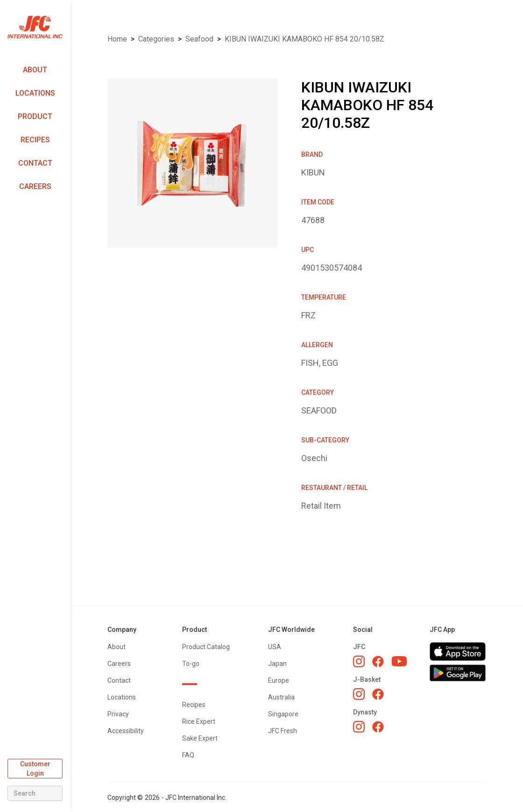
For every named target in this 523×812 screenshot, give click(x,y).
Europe (279, 680)
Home (117, 39)
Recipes (35, 140)
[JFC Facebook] (378, 661)
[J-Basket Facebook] (378, 694)
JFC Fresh (283, 731)
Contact (35, 163)
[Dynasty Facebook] (378, 727)
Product (35, 116)
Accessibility (126, 731)
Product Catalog (206, 647)
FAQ (188, 755)
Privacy (118, 714)
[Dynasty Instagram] (359, 727)
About (35, 70)
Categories (156, 39)
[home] (35, 27)
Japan (277, 664)
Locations (35, 93)
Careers (35, 186)
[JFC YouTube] (399, 661)
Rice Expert (199, 721)
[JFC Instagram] (359, 661)
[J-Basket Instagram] (359, 694)
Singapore (283, 714)
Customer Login (35, 769)
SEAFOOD (199, 39)
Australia (281, 697)
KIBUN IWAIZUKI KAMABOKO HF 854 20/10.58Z (304, 39)
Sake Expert (200, 738)
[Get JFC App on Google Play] (458, 673)
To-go (191, 664)
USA (275, 647)
